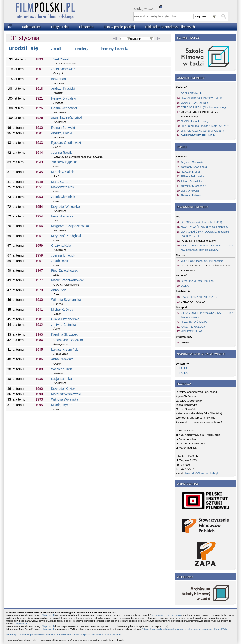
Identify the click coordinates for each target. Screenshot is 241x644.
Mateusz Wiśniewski (66, 394)
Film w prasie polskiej (119, 27)
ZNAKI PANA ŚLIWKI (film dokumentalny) (205, 227)
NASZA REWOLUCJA (193, 327)
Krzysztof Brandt (190, 172)
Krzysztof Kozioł (63, 389)
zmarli (56, 49)
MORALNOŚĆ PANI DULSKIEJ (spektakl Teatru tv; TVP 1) (205, 234)
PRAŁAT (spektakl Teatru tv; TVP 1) (201, 98)
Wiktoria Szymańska (66, 300)
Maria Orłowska (190, 191)
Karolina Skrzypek (64, 334)
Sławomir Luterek (191, 195)
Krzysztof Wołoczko (65, 207)
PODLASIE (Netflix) (192, 93)
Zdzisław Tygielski (64, 162)
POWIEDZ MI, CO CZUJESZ (197, 281)
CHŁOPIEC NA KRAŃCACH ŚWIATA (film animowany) (205, 268)
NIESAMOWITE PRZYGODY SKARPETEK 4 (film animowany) (207, 315)
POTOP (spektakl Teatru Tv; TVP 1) (201, 222)
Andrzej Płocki (62, 133)
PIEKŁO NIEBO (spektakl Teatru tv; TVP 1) (206, 126)
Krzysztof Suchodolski (193, 186)
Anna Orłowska (62, 359)
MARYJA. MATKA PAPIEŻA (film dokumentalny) (200, 114)
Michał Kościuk (62, 310)
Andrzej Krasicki (63, 89)
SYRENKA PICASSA (193, 302)
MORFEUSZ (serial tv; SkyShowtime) (202, 261)
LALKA (185, 286)
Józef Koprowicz (63, 69)
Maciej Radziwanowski (68, 280)
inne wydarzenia (115, 49)
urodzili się (23, 48)
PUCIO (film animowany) (195, 121)
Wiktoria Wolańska (65, 399)
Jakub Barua (60, 261)
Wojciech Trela (62, 369)
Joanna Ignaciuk (63, 255)
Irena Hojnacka (62, 216)
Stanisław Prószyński (67, 118)
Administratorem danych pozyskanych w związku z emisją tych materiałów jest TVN (185, 629)
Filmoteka (86, 27)
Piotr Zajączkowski (65, 270)
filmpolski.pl (48, 615)
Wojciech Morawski (192, 162)
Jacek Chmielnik (63, 197)
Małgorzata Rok (63, 187)
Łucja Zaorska (61, 379)
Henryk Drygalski (64, 98)
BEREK (185, 342)
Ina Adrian (58, 79)
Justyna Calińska (64, 325)
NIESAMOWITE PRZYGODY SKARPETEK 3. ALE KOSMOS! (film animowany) (207, 248)
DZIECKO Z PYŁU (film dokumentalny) (203, 107)
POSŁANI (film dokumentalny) (198, 241)
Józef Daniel (60, 59)
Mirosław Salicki (63, 172)
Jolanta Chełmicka (191, 181)
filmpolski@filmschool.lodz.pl (201, 473)
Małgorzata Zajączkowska (70, 226)
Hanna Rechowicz (64, 108)
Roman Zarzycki (63, 128)
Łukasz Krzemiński (65, 350)
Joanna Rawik (61, 153)
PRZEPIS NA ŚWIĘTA (194, 322)
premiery (81, 49)
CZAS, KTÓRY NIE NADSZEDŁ (199, 297)
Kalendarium (31, 27)
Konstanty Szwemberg (194, 167)
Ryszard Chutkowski (66, 143)
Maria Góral (60, 182)
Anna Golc (59, 290)
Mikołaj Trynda (62, 405)
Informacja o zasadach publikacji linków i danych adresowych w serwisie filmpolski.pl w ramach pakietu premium (64, 634)
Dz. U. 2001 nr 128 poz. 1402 (166, 615)
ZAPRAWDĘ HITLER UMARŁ (198, 135)
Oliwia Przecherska (65, 319)
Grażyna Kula (61, 246)
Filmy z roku (60, 27)
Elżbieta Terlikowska (192, 176)
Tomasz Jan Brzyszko (67, 340)
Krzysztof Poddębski (66, 236)
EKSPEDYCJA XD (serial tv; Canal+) (202, 131)
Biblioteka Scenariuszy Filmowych (170, 27)
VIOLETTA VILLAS (192, 331)
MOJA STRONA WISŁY (194, 103)
